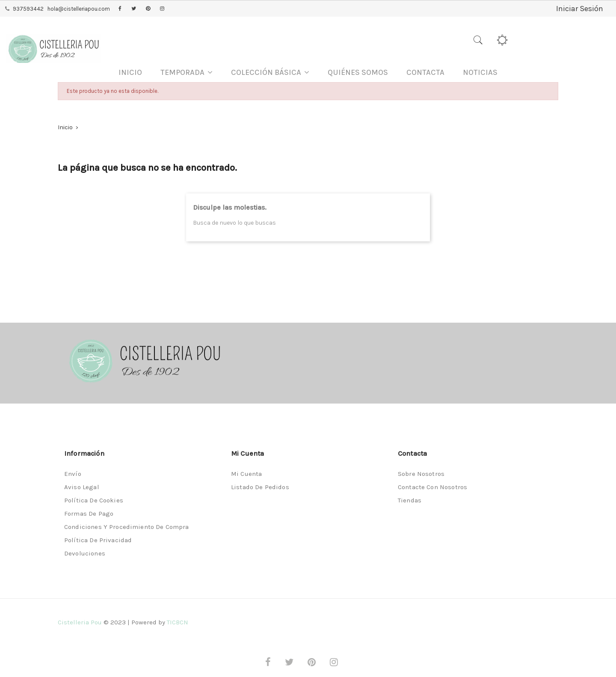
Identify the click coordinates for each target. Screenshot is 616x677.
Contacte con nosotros (432, 487)
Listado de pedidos (260, 487)
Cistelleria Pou (80, 622)
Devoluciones (85, 553)
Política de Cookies (94, 500)
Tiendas (410, 500)
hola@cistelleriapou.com (79, 9)
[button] (187, 73)
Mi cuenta (246, 474)
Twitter (134, 9)
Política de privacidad (98, 540)
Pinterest (148, 9)
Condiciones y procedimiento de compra (127, 527)
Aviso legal (82, 487)
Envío (73, 474)
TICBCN (178, 622)
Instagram (162, 9)
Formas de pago (89, 514)
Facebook (120, 9)
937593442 (28, 9)
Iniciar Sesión (580, 9)
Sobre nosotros (421, 474)
